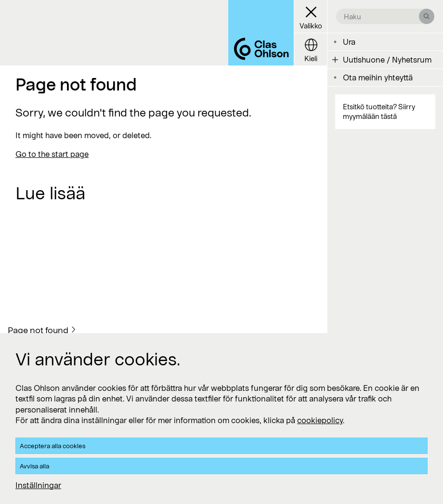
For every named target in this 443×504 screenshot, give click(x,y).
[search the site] (381, 16)
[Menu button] (310, 17)
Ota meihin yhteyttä (378, 77)
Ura (349, 42)
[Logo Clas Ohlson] (261, 33)
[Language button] (310, 49)
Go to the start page (52, 154)
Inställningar (38, 485)
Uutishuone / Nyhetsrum (387, 59)
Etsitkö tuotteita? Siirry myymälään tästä (379, 111)
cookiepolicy (320, 420)
